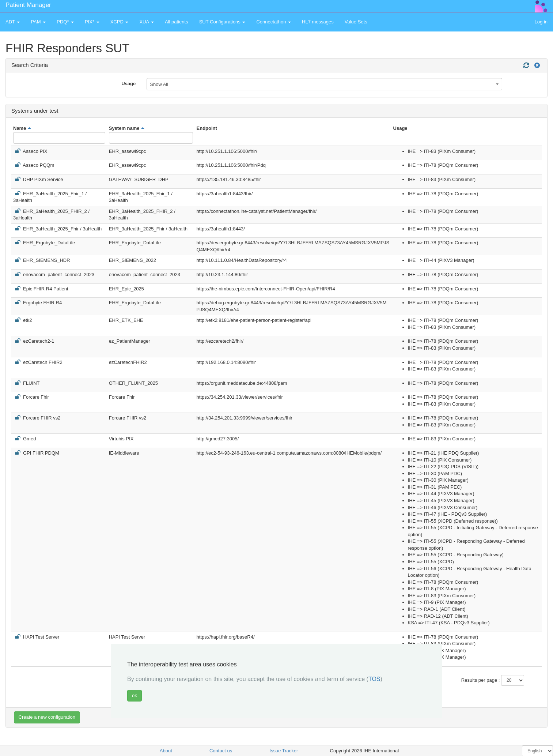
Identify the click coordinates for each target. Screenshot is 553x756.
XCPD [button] (120, 22)
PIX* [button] (92, 22)
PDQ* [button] (65, 22)
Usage (128, 84)
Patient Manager (28, 5)
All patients (177, 22)
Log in (541, 22)
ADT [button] (13, 22)
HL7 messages (318, 22)
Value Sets (356, 22)
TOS (374, 679)
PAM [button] (38, 22)
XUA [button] (147, 22)
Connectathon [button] (274, 22)
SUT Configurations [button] (222, 22)
